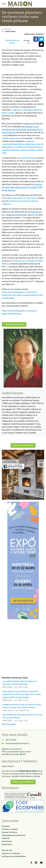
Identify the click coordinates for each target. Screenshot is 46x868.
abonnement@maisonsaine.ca (17, 744)
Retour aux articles (14, 324)
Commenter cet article (12, 42)
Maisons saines (30, 34)
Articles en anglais (10, 829)
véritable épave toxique (12, 138)
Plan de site (7, 850)
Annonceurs (7, 844)
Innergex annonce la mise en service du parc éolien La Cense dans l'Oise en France (22, 706)
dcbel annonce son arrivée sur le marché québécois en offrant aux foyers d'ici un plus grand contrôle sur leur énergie (22, 694)
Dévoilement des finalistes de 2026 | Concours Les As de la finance (23, 716)
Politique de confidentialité (14, 856)
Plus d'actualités (9, 724)
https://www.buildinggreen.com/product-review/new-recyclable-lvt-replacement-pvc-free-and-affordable (23, 295)
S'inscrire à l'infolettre (23, 445)
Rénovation (40, 34)
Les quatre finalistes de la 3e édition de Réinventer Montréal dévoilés (19, 683)
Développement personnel (13, 835)
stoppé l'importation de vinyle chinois (21, 198)
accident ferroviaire (28, 158)
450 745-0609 (11, 740)
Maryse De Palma (9, 832)
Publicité (6, 838)
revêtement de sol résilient (24, 261)
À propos (6, 826)
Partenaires (7, 841)
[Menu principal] (4, 4)
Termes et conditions (11, 853)
